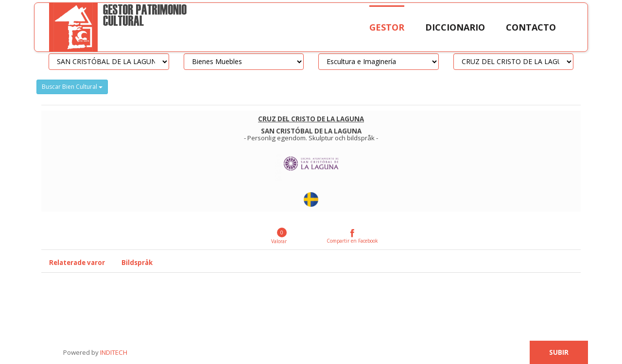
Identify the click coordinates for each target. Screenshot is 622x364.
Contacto (531, 27)
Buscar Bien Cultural (72, 87)
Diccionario (455, 27)
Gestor (387, 27)
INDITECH (113, 352)
